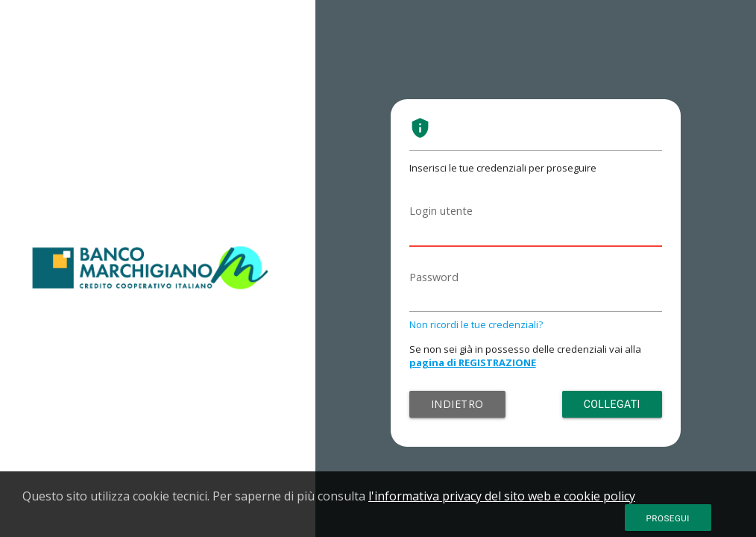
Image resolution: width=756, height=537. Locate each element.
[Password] (536, 296)
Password (434, 277)
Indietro (457, 404)
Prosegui (668, 518)
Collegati (612, 404)
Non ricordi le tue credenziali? (476, 324)
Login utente (441, 211)
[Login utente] (536, 229)
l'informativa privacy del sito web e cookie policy (502, 496)
